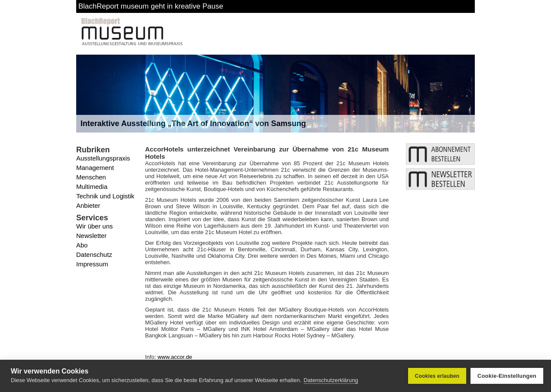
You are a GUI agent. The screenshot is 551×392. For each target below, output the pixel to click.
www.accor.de (175, 357)
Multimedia (92, 187)
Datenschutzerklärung (331, 380)
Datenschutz (94, 255)
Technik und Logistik (105, 196)
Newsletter (91, 236)
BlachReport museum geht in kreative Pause (151, 6)
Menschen (91, 177)
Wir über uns (94, 226)
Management (95, 168)
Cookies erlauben (437, 376)
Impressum (92, 264)
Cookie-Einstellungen (507, 376)
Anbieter (88, 205)
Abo (82, 245)
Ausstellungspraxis (103, 158)
